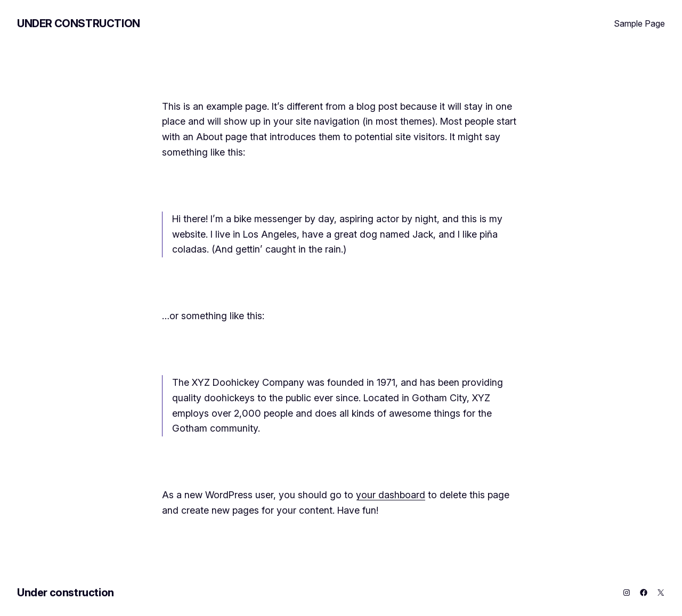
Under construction (79, 23)
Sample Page (639, 23)
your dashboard (391, 495)
